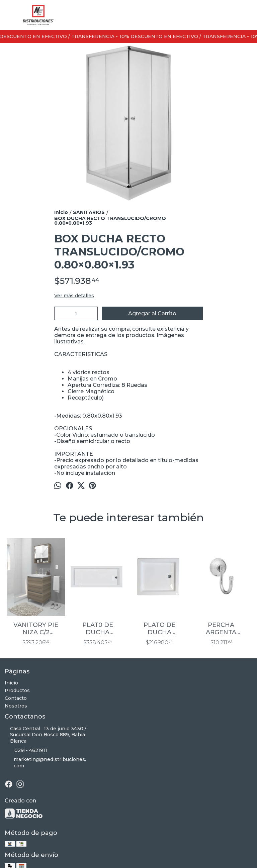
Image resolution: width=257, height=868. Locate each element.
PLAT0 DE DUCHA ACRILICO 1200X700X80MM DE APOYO (98, 629)
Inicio (11, 683)
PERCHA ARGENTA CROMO (221, 629)
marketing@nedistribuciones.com (45, 763)
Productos (17, 690)
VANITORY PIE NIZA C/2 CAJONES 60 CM (36, 629)
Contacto (16, 698)
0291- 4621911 (26, 750)
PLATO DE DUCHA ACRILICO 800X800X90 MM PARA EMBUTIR (159, 629)
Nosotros (16, 706)
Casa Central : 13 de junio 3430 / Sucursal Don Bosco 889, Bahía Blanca (46, 735)
